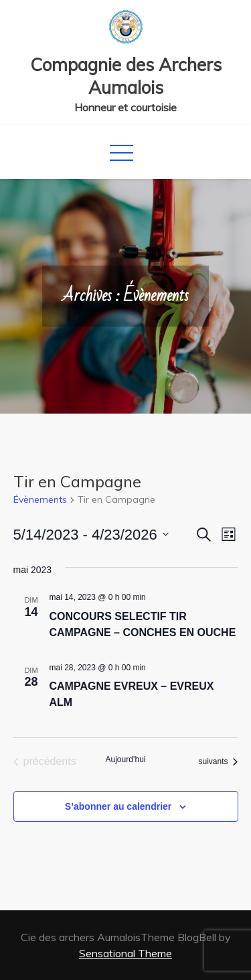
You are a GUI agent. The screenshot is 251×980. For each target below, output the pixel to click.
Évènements (40, 499)
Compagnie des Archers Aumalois (126, 76)
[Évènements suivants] (218, 761)
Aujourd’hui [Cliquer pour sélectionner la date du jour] (125, 759)
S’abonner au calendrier (118, 806)
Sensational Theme (125, 953)
